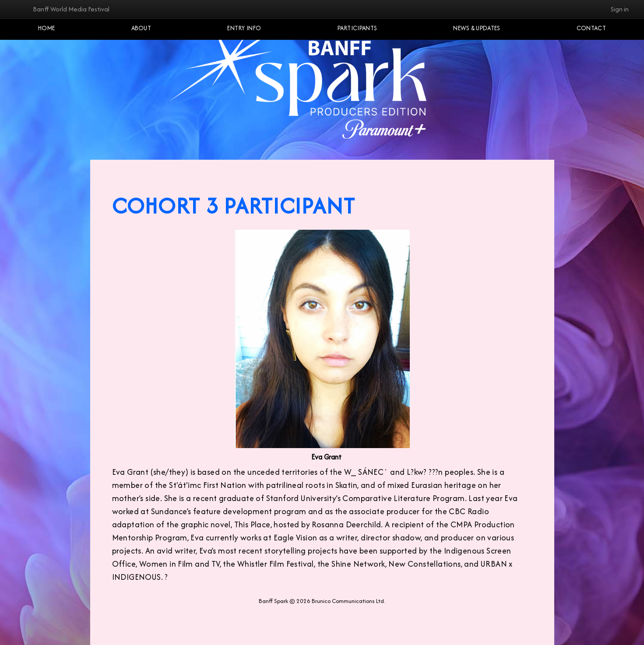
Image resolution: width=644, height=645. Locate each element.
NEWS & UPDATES (477, 28)
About (141, 28)
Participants (357, 28)
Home (46, 28)
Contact (591, 28)
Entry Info (244, 28)
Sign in (620, 9)
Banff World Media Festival (71, 9)
